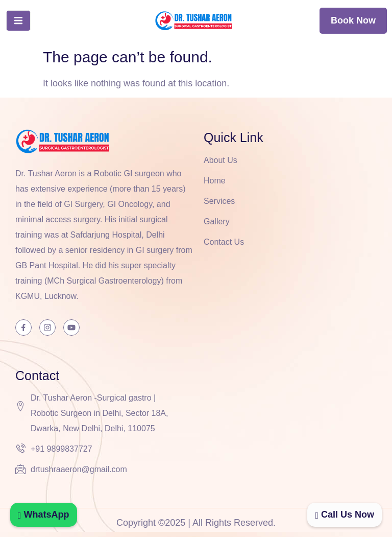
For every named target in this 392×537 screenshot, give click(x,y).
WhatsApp (44, 515)
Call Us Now (345, 515)
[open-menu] (18, 21)
